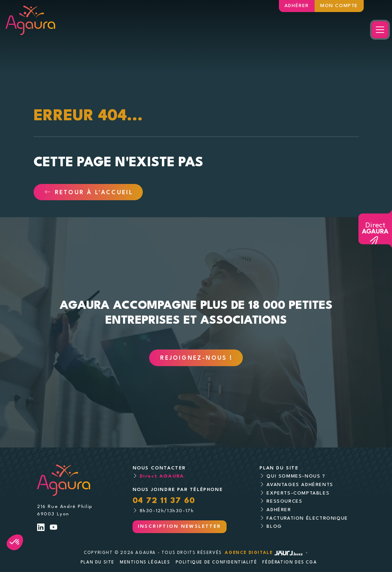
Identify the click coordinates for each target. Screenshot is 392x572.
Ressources (284, 501)
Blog (274, 527)
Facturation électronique (307, 518)
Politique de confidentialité (217, 562)
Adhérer (297, 6)
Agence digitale (264, 553)
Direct (375, 229)
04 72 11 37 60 (164, 501)
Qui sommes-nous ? (296, 476)
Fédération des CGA (289, 562)
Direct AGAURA (162, 476)
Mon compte (339, 6)
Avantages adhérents (300, 485)
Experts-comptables (298, 493)
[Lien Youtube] (54, 528)
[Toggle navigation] (380, 30)
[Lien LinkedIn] (41, 528)
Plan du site (98, 562)
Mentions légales (145, 562)
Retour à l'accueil (89, 193)
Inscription (180, 527)
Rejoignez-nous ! (196, 358)
